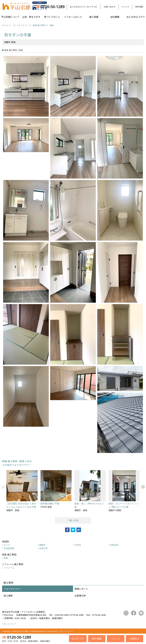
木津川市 (43, 548)
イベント (125, 7)
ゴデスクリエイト (66, 631)
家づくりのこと (52, 17)
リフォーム (9, 568)
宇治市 (78, 545)
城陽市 (42, 545)
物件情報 (139, 7)
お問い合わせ (109, 7)
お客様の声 (80, 596)
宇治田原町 (9, 548)
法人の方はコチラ (136, 17)
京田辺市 (114, 545)
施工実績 (94, 17)
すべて (7, 545)
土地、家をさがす (31, 17)
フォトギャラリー (13, 589)
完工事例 (8, 596)
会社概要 (115, 17)
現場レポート (81, 589)
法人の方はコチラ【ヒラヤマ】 (84, 7)
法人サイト (78, 639)
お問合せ (134, 639)
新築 (6, 558)
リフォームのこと (73, 17)
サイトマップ (10, 624)
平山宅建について (10, 17)
